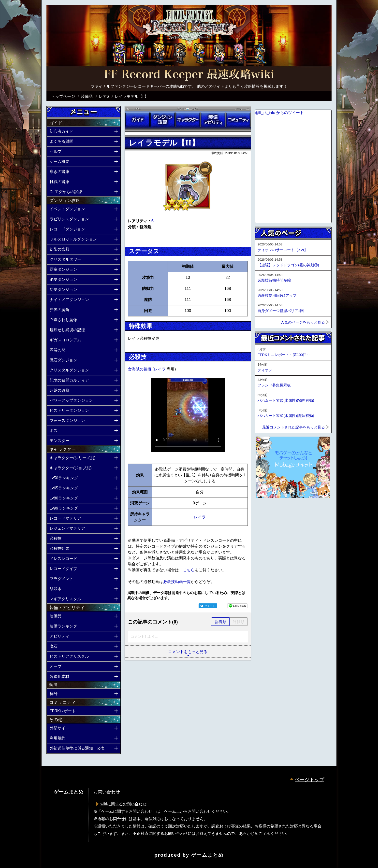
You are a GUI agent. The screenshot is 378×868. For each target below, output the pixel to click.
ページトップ (309, 780)
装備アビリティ (213, 120)
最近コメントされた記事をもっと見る (294, 427)
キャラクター (188, 120)
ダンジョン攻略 (162, 120)
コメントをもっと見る (188, 652)
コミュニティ (238, 120)
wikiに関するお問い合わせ (124, 804)
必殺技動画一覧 (177, 582)
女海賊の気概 (140, 369)
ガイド (137, 120)
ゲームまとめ (207, 855)
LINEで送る (237, 606)
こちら (189, 570)
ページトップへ (267, 511)
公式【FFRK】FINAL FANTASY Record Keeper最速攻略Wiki (189, 75)
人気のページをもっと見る (303, 322)
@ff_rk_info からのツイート (279, 113)
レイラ (160, 369)
